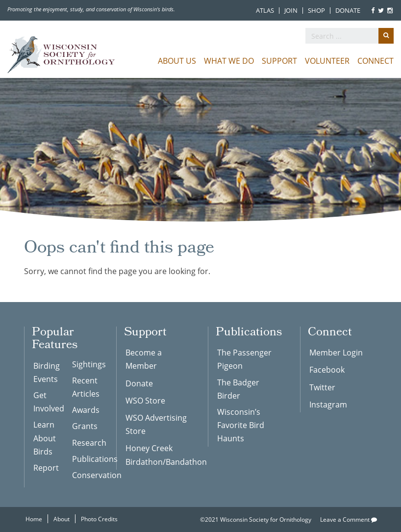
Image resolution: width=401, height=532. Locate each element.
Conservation (87, 475)
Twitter (322, 387)
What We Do (229, 61)
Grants (85, 426)
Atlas (265, 11)
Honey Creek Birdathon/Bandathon (160, 455)
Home (34, 519)
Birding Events (47, 372)
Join (291, 11)
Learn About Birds (45, 438)
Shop (316, 11)
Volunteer (327, 61)
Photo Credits (99, 519)
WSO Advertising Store (156, 424)
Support (279, 61)
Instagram (328, 404)
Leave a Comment (349, 519)
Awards (86, 410)
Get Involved (48, 402)
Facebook (327, 369)
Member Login (336, 352)
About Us (177, 61)
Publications (87, 459)
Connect (376, 61)
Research (87, 443)
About (62, 519)
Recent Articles (86, 387)
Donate (348, 11)
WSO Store (145, 400)
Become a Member (144, 359)
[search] (350, 36)
